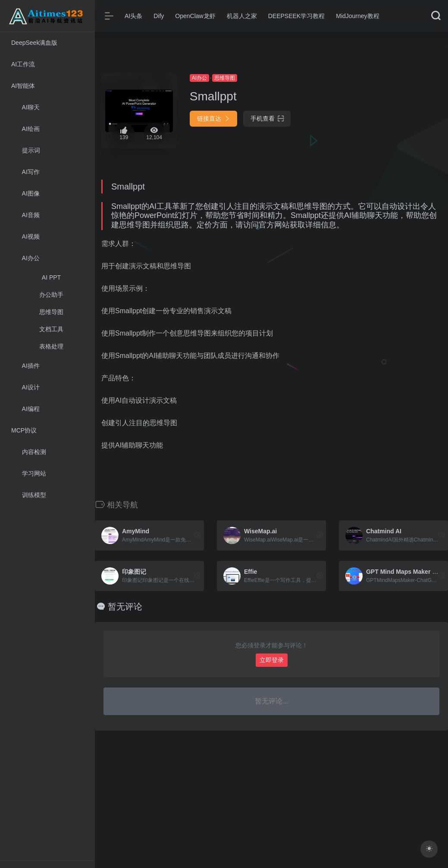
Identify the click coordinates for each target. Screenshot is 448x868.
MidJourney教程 (357, 16)
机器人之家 (242, 16)
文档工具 (51, 329)
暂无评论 (125, 607)
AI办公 (199, 78)
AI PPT (51, 277)
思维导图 (51, 312)
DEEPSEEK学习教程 (296, 16)
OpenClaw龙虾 (195, 16)
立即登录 (272, 660)
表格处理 (51, 346)
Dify (159, 16)
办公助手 (51, 295)
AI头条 (133, 16)
